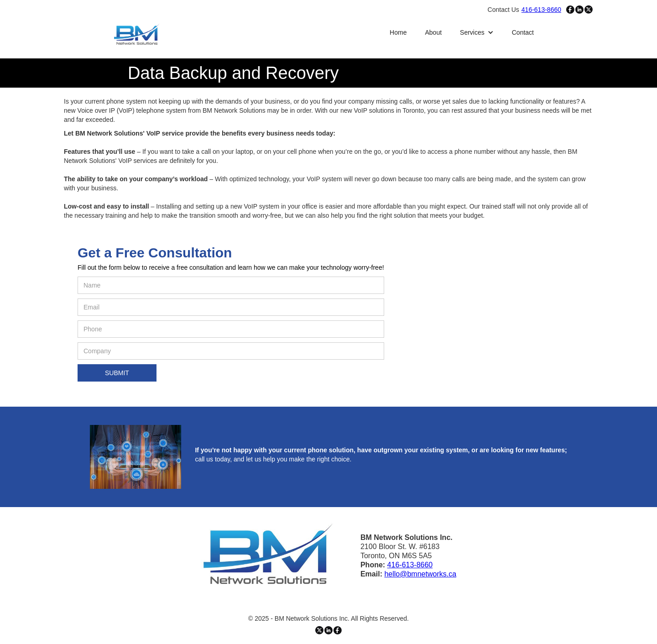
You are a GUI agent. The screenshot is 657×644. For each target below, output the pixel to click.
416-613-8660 (410, 565)
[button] (477, 32)
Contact (523, 32)
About (433, 32)
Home (398, 32)
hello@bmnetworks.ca (420, 574)
